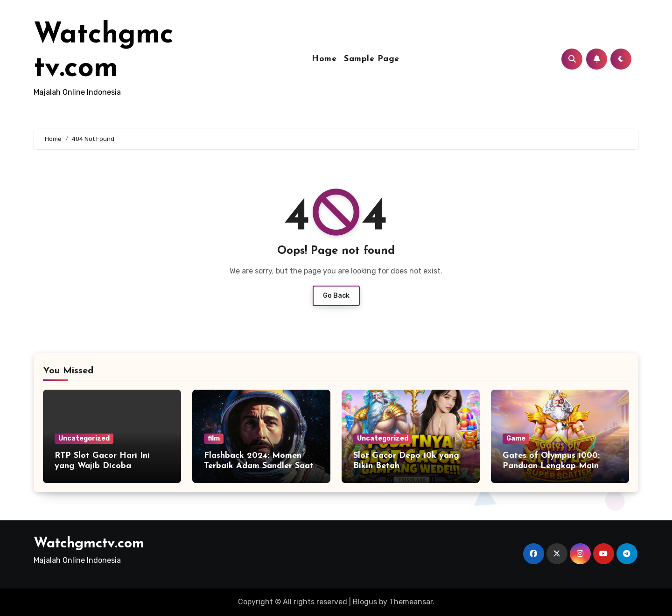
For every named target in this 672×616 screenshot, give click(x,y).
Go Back (336, 296)
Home (324, 59)
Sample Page (372, 59)
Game (516, 438)
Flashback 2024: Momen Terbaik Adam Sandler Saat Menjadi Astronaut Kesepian (261, 466)
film (214, 438)
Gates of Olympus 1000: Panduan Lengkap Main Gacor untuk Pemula (551, 466)
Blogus (365, 602)
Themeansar (411, 602)
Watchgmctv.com (89, 544)
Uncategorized (84, 438)
